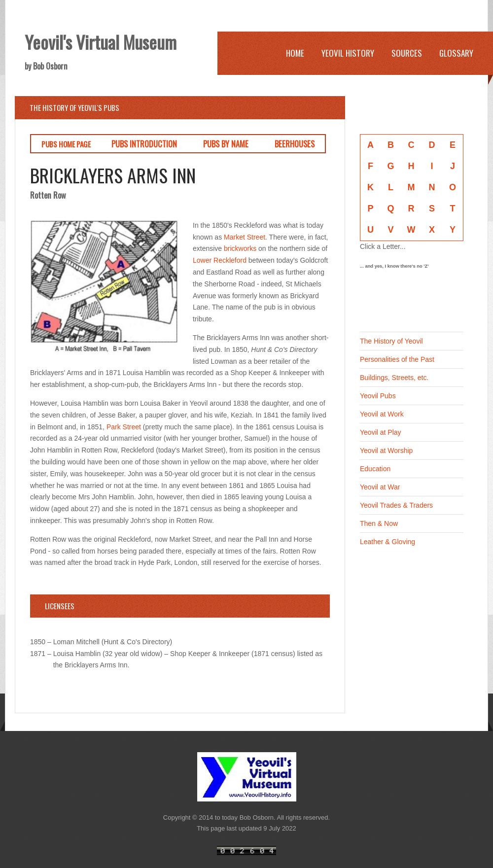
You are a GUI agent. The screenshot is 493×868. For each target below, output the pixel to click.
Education (375, 469)
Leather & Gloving (387, 542)
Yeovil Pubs (378, 396)
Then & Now (379, 523)
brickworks (240, 248)
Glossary (456, 53)
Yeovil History (348, 53)
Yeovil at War (380, 487)
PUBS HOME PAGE (66, 144)
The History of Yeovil (391, 341)
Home (295, 53)
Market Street (245, 237)
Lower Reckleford (220, 260)
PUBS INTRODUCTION (144, 144)
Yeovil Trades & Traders (396, 505)
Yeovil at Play (381, 432)
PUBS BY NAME (226, 144)
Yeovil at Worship (386, 451)
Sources (407, 53)
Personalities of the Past (397, 359)
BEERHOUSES (295, 144)
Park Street (124, 427)
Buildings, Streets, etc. (394, 378)
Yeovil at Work (382, 414)
